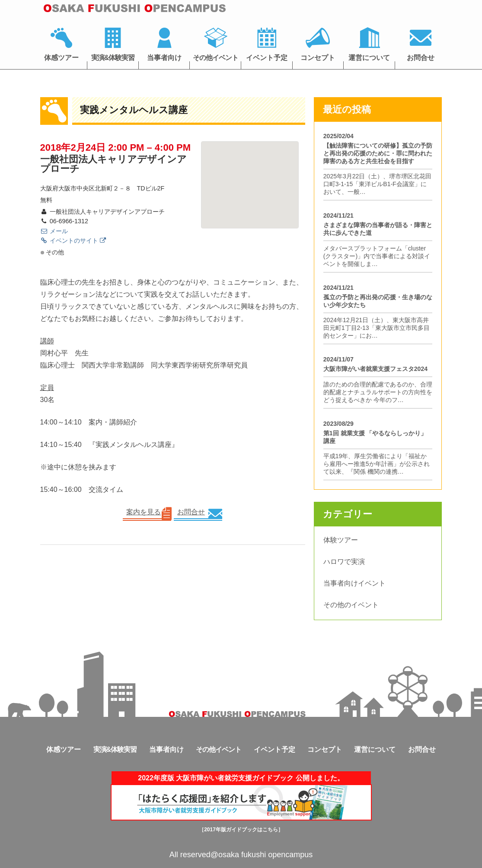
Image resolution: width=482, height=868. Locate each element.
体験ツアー (341, 540)
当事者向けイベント (354, 583)
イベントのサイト (73, 241)
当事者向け (164, 58)
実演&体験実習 (113, 58)
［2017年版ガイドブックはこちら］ (241, 830)
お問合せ (421, 58)
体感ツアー (61, 58)
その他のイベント (351, 605)
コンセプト (318, 58)
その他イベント (215, 58)
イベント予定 (267, 58)
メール (54, 231)
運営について (369, 58)
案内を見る (144, 512)
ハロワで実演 (344, 562)
